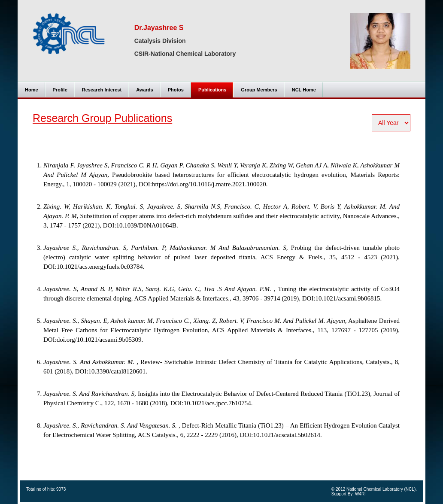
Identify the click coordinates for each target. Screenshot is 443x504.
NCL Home (304, 90)
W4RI (360, 494)
